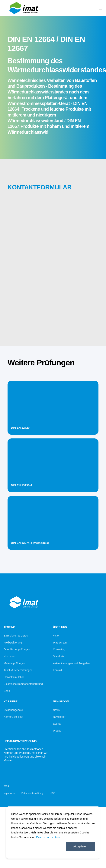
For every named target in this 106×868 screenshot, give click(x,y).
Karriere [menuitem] (11, 702)
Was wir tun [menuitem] (60, 643)
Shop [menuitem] (7, 691)
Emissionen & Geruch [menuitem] (16, 636)
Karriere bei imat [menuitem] (13, 717)
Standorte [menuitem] (59, 656)
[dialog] (53, 833)
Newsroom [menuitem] (61, 702)
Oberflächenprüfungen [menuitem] (17, 649)
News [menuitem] (56, 710)
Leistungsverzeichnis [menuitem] (20, 741)
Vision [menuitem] (57, 636)
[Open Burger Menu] (100, 8)
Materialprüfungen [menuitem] (14, 663)
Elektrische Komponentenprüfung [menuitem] (23, 684)
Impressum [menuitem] (9, 793)
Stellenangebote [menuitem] (13, 710)
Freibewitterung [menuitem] (13, 643)
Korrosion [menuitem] (9, 656)
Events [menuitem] (57, 724)
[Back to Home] (24, 15)
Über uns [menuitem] (60, 627)
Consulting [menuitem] (59, 649)
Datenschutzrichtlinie (48, 837)
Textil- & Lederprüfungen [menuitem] (18, 670)
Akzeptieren (80, 846)
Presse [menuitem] (57, 731)
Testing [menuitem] (10, 627)
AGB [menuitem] (53, 793)
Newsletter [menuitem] (59, 717)
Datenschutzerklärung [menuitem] (33, 793)
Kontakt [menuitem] (58, 670)
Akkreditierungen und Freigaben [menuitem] (72, 663)
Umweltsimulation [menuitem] (14, 677)
